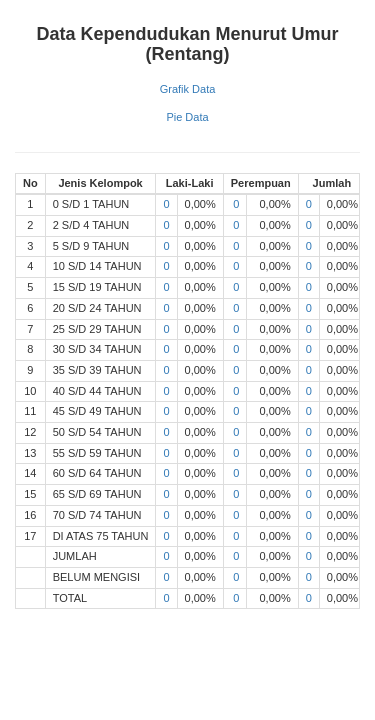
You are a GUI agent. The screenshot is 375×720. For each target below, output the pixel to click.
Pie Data (187, 117)
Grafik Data (188, 89)
